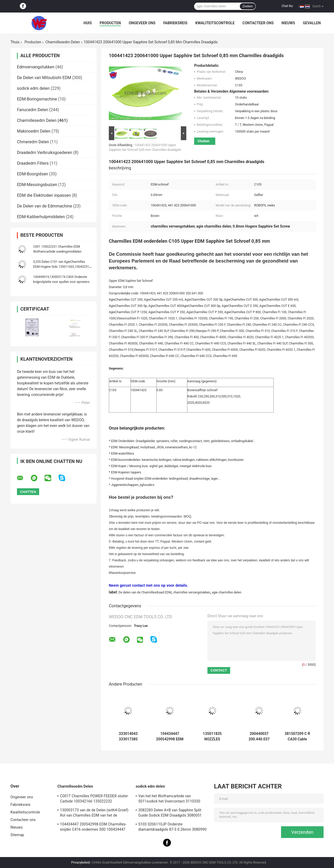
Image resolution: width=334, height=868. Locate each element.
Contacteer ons (258, 23)
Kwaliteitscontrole (215, 23)
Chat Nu (287, 6)
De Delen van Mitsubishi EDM (44, 78)
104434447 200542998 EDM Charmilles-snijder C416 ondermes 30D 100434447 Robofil (170, 736)
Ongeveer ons (142, 23)
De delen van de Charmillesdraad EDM (145, 592)
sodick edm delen (33, 88)
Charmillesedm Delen (63, 42)
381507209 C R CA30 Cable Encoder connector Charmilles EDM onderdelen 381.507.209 (297, 736)
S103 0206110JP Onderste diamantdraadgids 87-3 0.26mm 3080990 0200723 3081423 (172, 828)
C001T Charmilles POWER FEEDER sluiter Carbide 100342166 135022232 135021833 (94, 799)
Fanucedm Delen (32, 110)
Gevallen (312, 23)
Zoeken (248, 6)
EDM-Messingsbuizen (37, 185)
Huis (88, 23)
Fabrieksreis (175, 23)
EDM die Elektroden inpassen (44, 195)
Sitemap (17, 835)
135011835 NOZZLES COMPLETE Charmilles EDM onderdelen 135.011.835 (212, 736)
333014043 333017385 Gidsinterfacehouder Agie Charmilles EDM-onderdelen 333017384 (128, 736)
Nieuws (288, 23)
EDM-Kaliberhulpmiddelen (41, 217)
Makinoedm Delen (34, 131)
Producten (110, 23)
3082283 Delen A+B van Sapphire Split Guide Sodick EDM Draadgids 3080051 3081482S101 (170, 813)
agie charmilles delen (227, 592)
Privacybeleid (80, 863)
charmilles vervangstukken (192, 592)
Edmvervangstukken (36, 67)
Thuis (15, 42)
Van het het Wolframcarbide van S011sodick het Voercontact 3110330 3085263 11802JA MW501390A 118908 (171, 799)
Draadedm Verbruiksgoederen (44, 153)
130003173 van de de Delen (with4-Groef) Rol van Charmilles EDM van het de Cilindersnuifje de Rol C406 (94, 813)
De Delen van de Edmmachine (44, 206)
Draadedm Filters (33, 163)
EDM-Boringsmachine (37, 99)
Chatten (204, 141)
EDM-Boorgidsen (32, 174)
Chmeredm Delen (33, 142)
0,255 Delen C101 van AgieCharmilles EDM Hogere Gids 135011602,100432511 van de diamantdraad (62, 267)
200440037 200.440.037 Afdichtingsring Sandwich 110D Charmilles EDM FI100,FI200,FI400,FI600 (259, 736)
